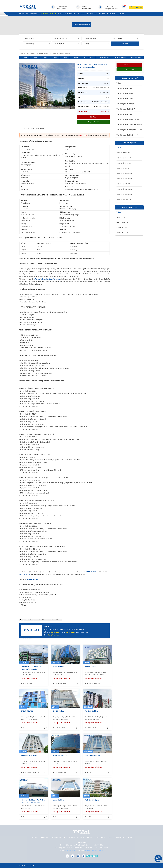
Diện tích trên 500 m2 (124, 200)
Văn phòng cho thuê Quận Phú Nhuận (129, 125)
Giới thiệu (34, 14)
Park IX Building (30, 620)
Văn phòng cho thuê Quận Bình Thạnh (129, 130)
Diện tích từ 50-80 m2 (124, 163)
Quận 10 (75, 57)
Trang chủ (24, 14)
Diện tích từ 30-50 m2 (124, 158)
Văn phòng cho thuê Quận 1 (126, 88)
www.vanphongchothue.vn (94, 850)
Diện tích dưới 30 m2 (123, 153)
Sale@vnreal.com (111, 9)
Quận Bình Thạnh (120, 57)
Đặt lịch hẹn (129, 69)
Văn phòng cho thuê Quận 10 (126, 114)
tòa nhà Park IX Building (55, 620)
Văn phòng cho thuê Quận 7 (126, 109)
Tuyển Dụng (112, 14)
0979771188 (87, 9)
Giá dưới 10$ (121, 217)
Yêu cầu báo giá (129, 65)
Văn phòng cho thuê (48, 14)
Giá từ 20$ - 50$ (122, 228)
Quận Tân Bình (88, 57)
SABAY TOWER (33, 580)
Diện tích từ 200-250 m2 (125, 184)
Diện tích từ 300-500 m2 (125, 194)
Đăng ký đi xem (93, 122)
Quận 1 (24, 57)
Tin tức (102, 14)
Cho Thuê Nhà (92, 14)
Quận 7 (64, 57)
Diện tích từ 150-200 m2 (125, 179)
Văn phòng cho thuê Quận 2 (126, 93)
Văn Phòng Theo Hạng (67, 14)
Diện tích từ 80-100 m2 (124, 168)
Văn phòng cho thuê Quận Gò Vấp (128, 135)
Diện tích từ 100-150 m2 (125, 174)
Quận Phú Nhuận (104, 57)
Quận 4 (54, 57)
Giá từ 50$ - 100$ (122, 233)
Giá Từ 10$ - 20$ (122, 222)
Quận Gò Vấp (136, 57)
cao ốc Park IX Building (42, 620)
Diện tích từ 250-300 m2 (125, 189)
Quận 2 (34, 57)
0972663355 (55, 632)
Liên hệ (122, 14)
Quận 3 (44, 57)
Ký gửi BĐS (138, 7)
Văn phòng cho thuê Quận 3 (126, 99)
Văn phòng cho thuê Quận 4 (126, 104)
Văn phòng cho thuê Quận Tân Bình (128, 119)
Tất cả (119, 83)
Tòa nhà (81, 14)
